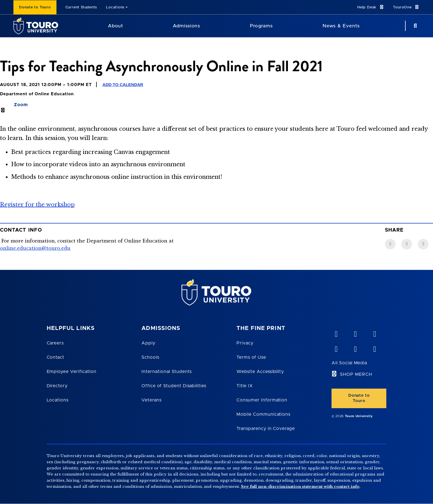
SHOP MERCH (356, 374)
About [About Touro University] (115, 26)
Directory (57, 386)
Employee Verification (72, 372)
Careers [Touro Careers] (55, 343)
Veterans (152, 400)
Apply (148, 343)
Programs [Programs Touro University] (261, 26)
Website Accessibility (260, 372)
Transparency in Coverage (266, 429)
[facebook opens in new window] (336, 348)
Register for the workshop (37, 205)
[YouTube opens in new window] (355, 333)
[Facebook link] (390, 244)
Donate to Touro (35, 7)
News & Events (341, 26)
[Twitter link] (423, 244)
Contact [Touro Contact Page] (56, 357)
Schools (150, 357)
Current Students (81, 7)
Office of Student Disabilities (174, 386)
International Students (167, 372)
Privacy (245, 343)
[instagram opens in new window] (375, 348)
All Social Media (349, 363)
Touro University (359, 416)
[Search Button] (415, 26)
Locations (115, 7)
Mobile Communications (263, 414)
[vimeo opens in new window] (336, 333)
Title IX (245, 386)
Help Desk (371, 7)
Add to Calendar (123, 85)
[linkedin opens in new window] (375, 333)
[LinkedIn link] (407, 244)
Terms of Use (251, 357)
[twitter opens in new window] (355, 348)
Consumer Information (262, 400)
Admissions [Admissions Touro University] (186, 26)
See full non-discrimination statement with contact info (300, 487)
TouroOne (406, 7)
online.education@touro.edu (35, 248)
